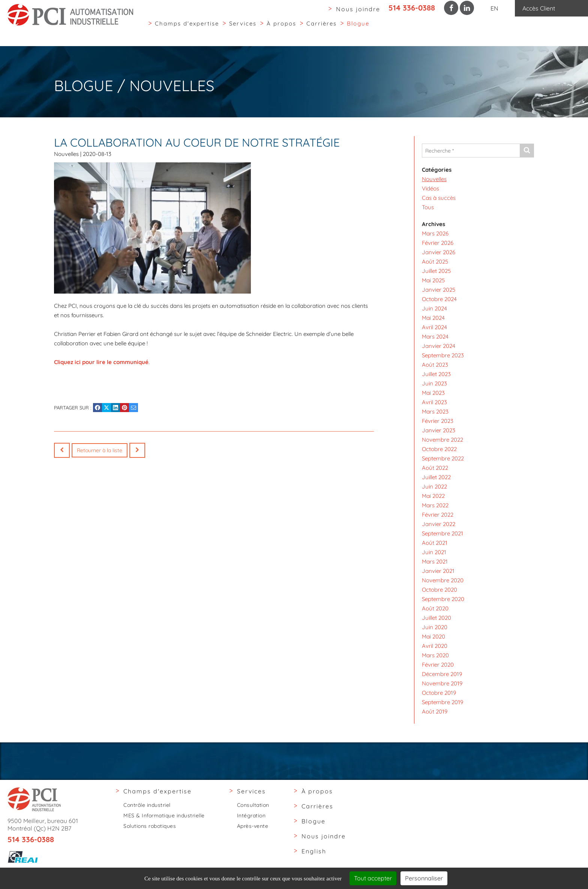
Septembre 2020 (443, 599)
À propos (281, 29)
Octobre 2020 (439, 590)
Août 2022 (435, 468)
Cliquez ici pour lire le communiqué (101, 362)
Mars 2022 (435, 505)
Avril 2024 (434, 327)
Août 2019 (435, 711)
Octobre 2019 (439, 693)
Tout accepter (373, 878)
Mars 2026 (435, 233)
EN (494, 8)
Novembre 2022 (442, 440)
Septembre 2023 (443, 355)
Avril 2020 (435, 646)
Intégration (251, 816)
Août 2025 (435, 262)
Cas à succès (439, 198)
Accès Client (539, 8)
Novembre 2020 (443, 580)
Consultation (253, 805)
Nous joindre (358, 9)
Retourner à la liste (100, 450)
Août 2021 (435, 543)
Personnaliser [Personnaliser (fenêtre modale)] (424, 878)
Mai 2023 (433, 393)
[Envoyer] (527, 151)
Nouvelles (66, 154)
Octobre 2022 (439, 449)
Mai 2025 (433, 280)
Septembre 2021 (442, 533)
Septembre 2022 (443, 458)
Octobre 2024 (439, 299)
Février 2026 (438, 243)
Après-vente (253, 826)
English (314, 851)
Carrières (322, 29)
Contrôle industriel (147, 805)
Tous (428, 207)
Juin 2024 (434, 308)
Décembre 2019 (442, 674)
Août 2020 (435, 608)
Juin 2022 (434, 486)
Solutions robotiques (150, 826)
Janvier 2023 (439, 430)
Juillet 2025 (436, 271)
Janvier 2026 (439, 252)
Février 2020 (438, 665)
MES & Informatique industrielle (164, 816)
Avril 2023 (434, 402)
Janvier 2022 (439, 524)
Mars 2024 (435, 337)
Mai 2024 (433, 318)
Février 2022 (438, 515)
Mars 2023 (435, 412)
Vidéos (430, 188)
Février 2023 (438, 421)
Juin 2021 (434, 552)
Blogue (358, 29)
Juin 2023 (434, 383)
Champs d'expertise (187, 29)
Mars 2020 (435, 655)
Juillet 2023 (436, 374)
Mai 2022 (433, 496)
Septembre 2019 (442, 702)
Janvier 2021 (438, 571)
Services (243, 29)
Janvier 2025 (439, 290)
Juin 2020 (435, 627)
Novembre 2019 (442, 683)
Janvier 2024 (439, 346)
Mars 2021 (435, 561)
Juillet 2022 (436, 477)
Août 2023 (435, 365)
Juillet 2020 (436, 618)
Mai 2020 (433, 636)
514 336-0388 (412, 8)
